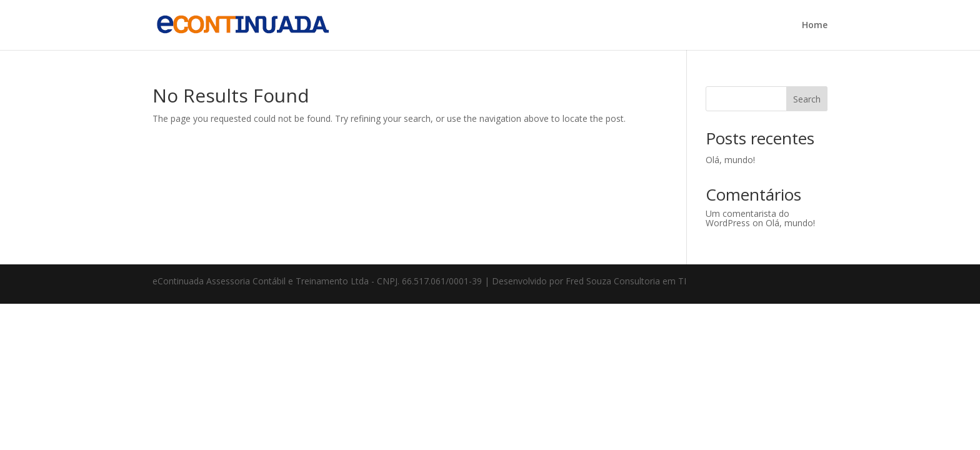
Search (807, 99)
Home (815, 26)
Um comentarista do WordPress (747, 218)
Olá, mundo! (730, 160)
